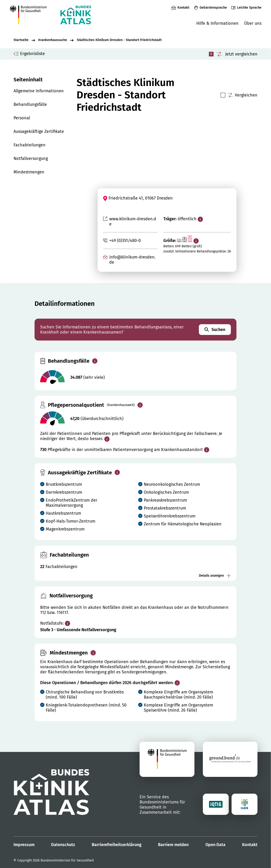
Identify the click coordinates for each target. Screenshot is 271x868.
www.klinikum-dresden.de (133, 221)
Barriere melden (173, 845)
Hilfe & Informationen (217, 23)
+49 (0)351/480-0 (125, 241)
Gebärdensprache (213, 8)
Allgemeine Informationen (39, 91)
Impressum (24, 845)
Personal (22, 118)
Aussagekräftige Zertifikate (39, 131)
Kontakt (183, 8)
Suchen (215, 330)
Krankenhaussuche (53, 40)
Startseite (21, 40)
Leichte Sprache (249, 8)
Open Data (215, 845)
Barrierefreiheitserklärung (117, 845)
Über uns (253, 23)
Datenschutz (63, 845)
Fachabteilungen (30, 145)
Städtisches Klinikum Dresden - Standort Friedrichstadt (119, 40)
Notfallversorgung (31, 158)
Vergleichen (246, 95)
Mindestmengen (29, 172)
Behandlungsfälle (30, 104)
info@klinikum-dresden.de (132, 260)
